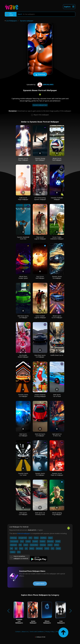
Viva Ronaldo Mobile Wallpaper (23, 356)
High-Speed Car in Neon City (57, 435)
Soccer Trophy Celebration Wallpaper (57, 238)
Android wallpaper (24, 533)
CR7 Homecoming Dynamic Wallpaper (40, 199)
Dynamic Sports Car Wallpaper (57, 277)
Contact (18, 632)
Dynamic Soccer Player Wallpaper (23, 159)
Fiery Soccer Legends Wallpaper (40, 238)
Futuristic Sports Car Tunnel (23, 474)
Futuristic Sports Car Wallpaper (23, 395)
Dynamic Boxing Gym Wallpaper (40, 159)
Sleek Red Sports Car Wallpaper (40, 435)
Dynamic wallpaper (27, 21)
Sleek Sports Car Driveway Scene (40, 514)
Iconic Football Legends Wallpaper (40, 317)
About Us (25, 632)
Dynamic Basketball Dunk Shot (23, 238)
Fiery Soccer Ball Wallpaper (40, 277)
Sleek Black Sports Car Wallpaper (40, 356)
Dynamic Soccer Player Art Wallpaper (57, 474)
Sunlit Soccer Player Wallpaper (23, 199)
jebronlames (45, 85)
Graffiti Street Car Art (57, 355)
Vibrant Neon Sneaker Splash (23, 277)
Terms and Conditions (37, 632)
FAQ (57, 632)
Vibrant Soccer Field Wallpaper (57, 159)
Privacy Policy (50, 632)
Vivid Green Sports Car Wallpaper (23, 317)
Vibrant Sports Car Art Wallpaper (57, 317)
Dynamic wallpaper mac (40, 105)
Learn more (40, 584)
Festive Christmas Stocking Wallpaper (40, 395)
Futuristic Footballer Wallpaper (57, 199)
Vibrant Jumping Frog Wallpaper (57, 514)
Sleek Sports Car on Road (57, 395)
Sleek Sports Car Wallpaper (23, 435)
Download (40, 75)
